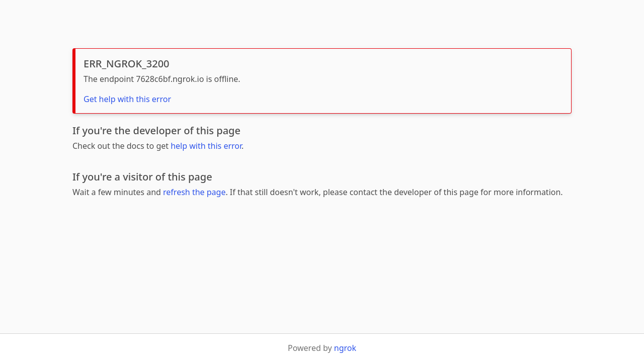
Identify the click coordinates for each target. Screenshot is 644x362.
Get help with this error (127, 99)
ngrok (345, 348)
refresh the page (194, 192)
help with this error (206, 146)
